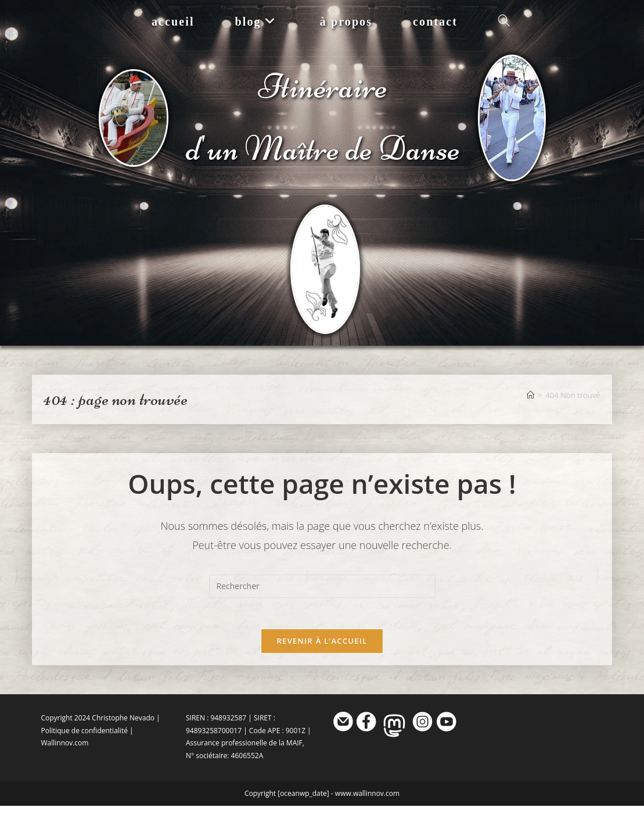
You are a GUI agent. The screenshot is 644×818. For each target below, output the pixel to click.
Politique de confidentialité (84, 743)
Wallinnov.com (64, 755)
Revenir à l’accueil (322, 653)
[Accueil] (530, 403)
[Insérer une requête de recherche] (322, 594)
